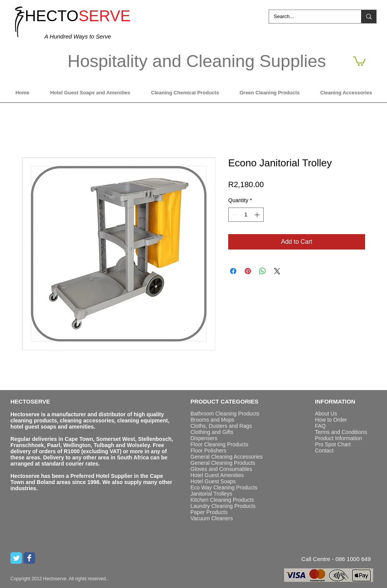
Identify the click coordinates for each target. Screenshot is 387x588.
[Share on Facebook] (233, 271)
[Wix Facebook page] (29, 558)
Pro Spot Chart (333, 444)
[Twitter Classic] (16, 558)
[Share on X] (277, 271)
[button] (359, 61)
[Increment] (258, 215)
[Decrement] (234, 215)
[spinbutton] (246, 215)
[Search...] (309, 17)
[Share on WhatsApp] (262, 271)
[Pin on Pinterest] (248, 271)
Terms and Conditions (341, 432)
